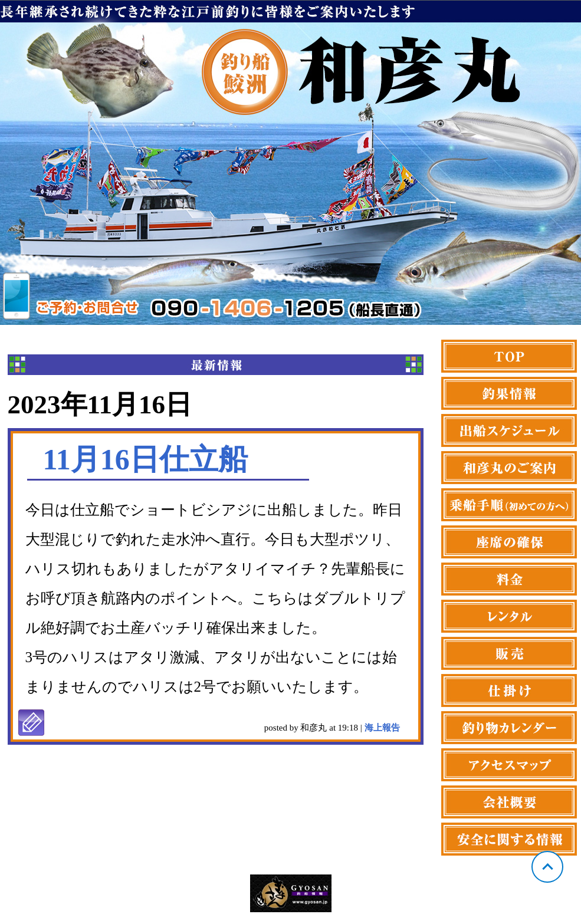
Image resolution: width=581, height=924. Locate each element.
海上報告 (382, 728)
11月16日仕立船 (145, 459)
